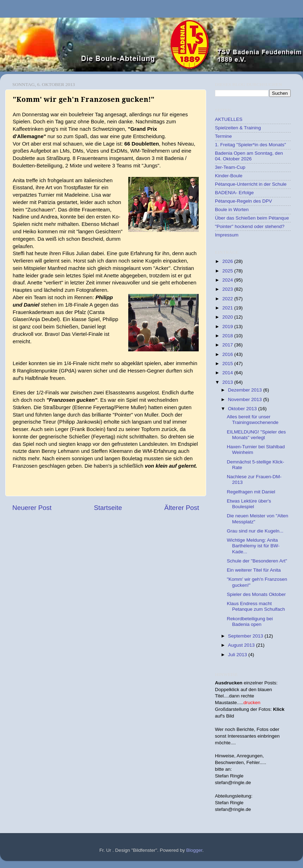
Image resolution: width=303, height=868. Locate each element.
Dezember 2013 (246, 390)
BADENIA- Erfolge (234, 193)
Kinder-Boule (229, 176)
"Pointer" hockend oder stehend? (250, 226)
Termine (223, 136)
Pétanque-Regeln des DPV (243, 201)
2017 (228, 345)
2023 (228, 289)
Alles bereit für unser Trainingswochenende (253, 420)
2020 (228, 317)
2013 (228, 382)
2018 (228, 336)
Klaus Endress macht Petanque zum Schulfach (256, 606)
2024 (228, 280)
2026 (228, 261)
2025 (228, 271)
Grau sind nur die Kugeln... (255, 531)
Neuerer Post (32, 508)
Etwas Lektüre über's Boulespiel (249, 504)
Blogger (194, 850)
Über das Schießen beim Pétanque (252, 218)
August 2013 (242, 645)
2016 (228, 354)
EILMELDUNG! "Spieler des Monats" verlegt (256, 435)
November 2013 (246, 399)
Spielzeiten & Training (238, 128)
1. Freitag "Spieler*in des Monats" (251, 145)
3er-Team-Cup (230, 167)
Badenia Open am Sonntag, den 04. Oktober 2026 (249, 156)
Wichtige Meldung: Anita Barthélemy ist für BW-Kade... (253, 546)
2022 (228, 299)
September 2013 (246, 636)
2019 (228, 327)
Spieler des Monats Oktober (256, 594)
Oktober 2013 (243, 409)
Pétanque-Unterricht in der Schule (251, 184)
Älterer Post (182, 508)
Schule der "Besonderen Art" (257, 561)
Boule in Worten (232, 210)
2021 (228, 308)
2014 (228, 373)
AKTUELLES (229, 119)
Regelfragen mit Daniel (251, 492)
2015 (228, 364)
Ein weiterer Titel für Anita (254, 570)
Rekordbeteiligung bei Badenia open (250, 621)
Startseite (108, 508)
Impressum (227, 235)
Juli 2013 (238, 655)
